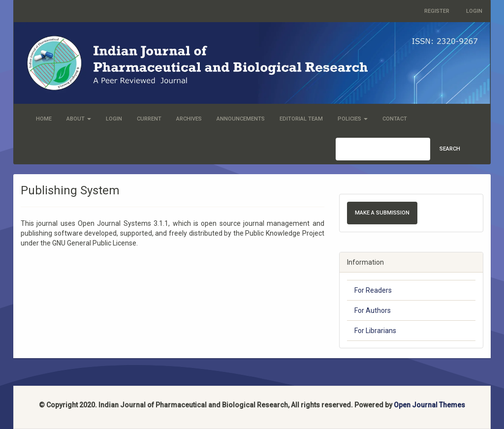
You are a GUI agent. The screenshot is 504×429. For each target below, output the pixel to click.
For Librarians (375, 331)
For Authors (373, 310)
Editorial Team (301, 119)
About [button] (79, 119)
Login (474, 11)
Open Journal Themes (429, 405)
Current (149, 119)
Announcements (241, 119)
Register (437, 11)
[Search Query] (383, 149)
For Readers (373, 290)
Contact (395, 119)
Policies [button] (353, 119)
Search (450, 149)
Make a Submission (382, 213)
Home (44, 119)
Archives (189, 119)
